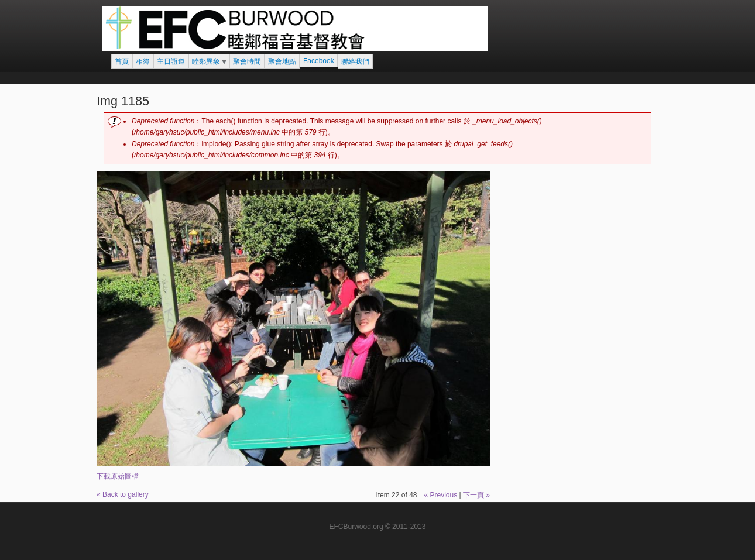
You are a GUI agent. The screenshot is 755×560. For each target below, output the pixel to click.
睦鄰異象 (206, 61)
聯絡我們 (355, 61)
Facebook (319, 61)
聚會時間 (247, 61)
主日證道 (171, 61)
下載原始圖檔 (118, 476)
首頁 (122, 61)
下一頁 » (476, 495)
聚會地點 (282, 61)
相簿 (143, 61)
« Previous (440, 495)
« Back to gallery (123, 494)
